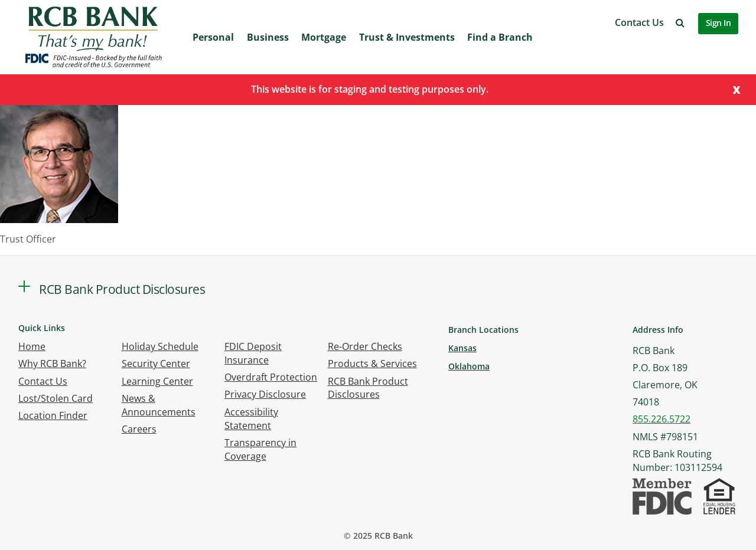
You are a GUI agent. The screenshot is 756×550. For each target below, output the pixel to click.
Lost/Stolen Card (56, 398)
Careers (139, 429)
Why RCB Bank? (52, 364)
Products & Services (372, 364)
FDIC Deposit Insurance (253, 353)
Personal (213, 37)
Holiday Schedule (160, 346)
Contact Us (639, 22)
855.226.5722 (661, 419)
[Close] (737, 89)
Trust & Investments (407, 37)
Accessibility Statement (251, 419)
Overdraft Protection (271, 377)
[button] (680, 22)
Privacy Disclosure (265, 394)
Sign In (718, 23)
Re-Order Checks (365, 346)
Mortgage (324, 37)
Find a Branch (500, 37)
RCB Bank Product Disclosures (368, 388)
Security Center (156, 364)
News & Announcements (159, 405)
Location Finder (53, 415)
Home (32, 346)
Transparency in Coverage (260, 449)
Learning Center (157, 381)
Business (268, 37)
